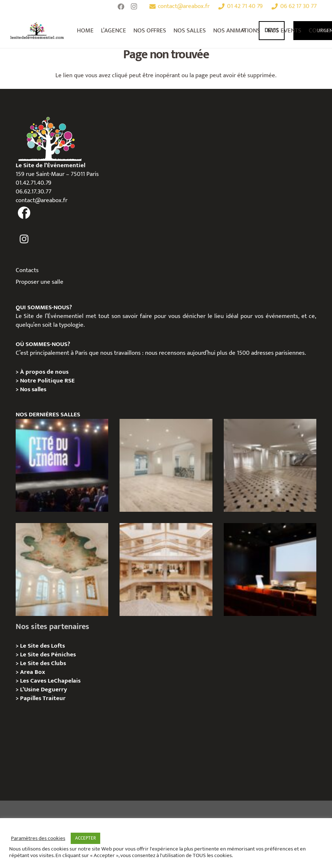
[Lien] (37, 31)
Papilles (31, 698)
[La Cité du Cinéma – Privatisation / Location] (62, 465)
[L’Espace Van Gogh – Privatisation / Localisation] (270, 569)
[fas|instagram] (24, 239)
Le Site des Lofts (42, 646)
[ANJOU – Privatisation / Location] (270, 465)
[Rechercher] (244, 31)
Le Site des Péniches (48, 655)
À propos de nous (44, 372)
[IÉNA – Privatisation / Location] (62, 569)
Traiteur (54, 698)
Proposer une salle (40, 282)
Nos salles (33, 389)
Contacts (27, 270)
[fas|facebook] (24, 213)
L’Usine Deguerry (44, 690)
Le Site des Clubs (43, 663)
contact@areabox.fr (42, 200)
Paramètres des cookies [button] (38, 838)
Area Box (33, 672)
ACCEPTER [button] (85, 838)
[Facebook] (121, 7)
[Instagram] (134, 7)
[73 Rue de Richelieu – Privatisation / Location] (166, 569)
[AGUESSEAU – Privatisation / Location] (166, 465)
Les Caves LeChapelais (50, 681)
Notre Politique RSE (47, 381)
